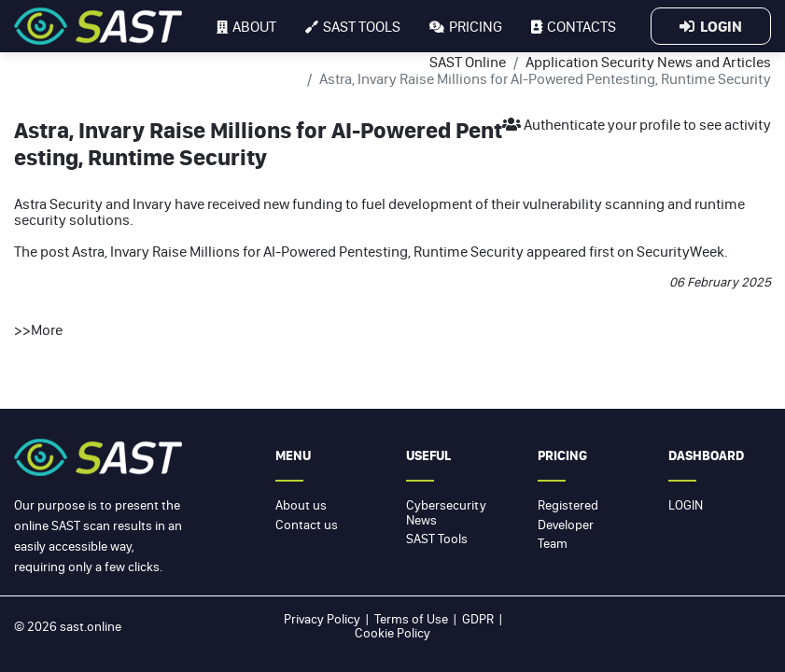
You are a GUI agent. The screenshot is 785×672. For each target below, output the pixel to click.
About (246, 26)
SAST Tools (437, 539)
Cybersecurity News (446, 512)
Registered (568, 505)
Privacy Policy (322, 619)
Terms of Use (411, 619)
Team (553, 543)
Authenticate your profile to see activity (637, 124)
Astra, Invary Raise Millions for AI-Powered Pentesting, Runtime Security (298, 251)
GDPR (478, 619)
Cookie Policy (392, 633)
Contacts (574, 26)
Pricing (466, 26)
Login (711, 26)
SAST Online (468, 62)
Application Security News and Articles (648, 62)
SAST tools (353, 26)
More (47, 329)
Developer (566, 525)
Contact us (307, 525)
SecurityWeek (680, 251)
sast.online (91, 626)
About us (301, 505)
